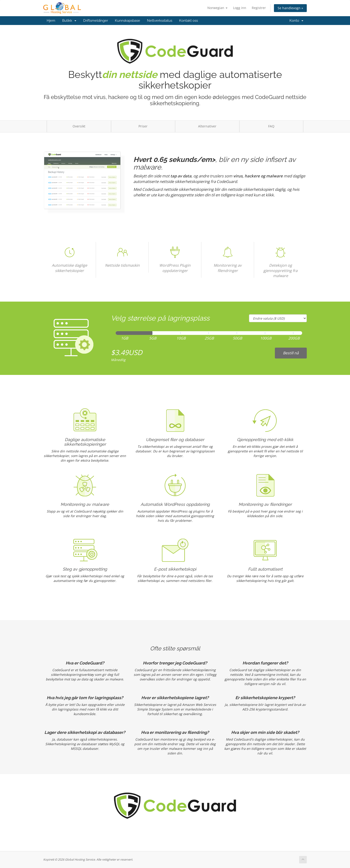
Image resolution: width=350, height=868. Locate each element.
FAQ (271, 126)
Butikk (69, 21)
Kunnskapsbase (127, 21)
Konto (296, 21)
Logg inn (240, 8)
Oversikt (79, 126)
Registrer (259, 8)
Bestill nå (291, 353)
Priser (143, 126)
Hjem (51, 21)
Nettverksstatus (160, 21)
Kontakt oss (189, 21)
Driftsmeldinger (96, 21)
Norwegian (217, 8)
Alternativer (207, 126)
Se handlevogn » (290, 8)
